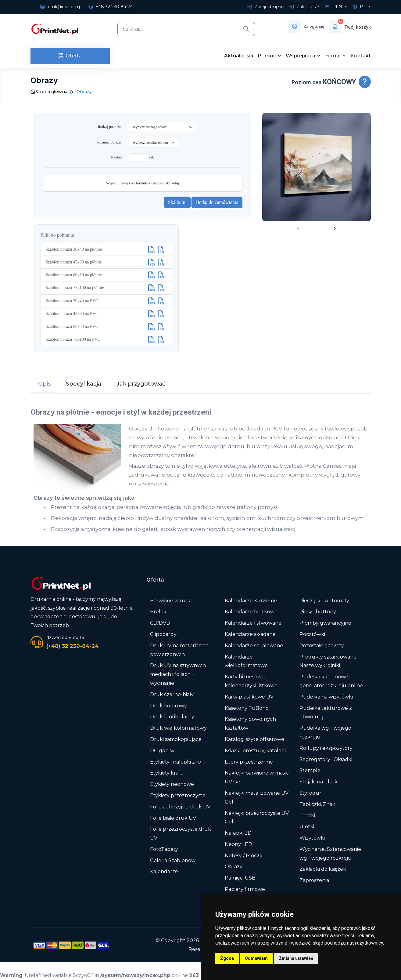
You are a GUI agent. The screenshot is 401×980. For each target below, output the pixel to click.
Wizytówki (312, 838)
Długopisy (162, 751)
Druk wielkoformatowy (178, 728)
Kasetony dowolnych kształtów (250, 724)
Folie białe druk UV (173, 818)
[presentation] (298, 229)
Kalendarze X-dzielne (251, 600)
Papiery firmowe (245, 889)
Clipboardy (163, 634)
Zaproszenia (314, 880)
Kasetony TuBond (247, 708)
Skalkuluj (177, 202)
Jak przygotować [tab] (141, 384)
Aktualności (239, 56)
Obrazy (234, 867)
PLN (334, 7)
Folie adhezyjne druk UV (180, 807)
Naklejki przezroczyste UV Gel (257, 817)
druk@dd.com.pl (61, 7)
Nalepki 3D (238, 833)
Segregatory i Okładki (326, 759)
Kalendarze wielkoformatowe (246, 661)
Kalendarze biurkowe (251, 612)
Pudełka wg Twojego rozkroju (325, 732)
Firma (333, 56)
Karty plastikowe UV (249, 697)
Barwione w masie (172, 600)
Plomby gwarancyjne (325, 623)
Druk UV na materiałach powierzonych (179, 650)
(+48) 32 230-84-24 (72, 646)
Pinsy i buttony (318, 612)
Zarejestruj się (265, 7)
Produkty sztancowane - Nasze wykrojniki (329, 661)
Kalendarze (164, 871)
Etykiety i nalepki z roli (177, 762)
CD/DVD (160, 623)
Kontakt (361, 56)
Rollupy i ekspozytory (326, 748)
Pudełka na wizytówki (326, 697)
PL (360, 7)
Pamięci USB (240, 878)
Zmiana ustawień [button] (296, 958)
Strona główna (49, 92)
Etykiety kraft (166, 773)
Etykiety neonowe (172, 784)
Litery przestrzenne (249, 762)
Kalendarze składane (250, 634)
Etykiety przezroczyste (178, 795)
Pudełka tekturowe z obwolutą (326, 712)
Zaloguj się (304, 7)
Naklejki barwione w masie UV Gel (257, 777)
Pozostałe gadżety (322, 646)
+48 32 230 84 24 (111, 7)
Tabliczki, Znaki (318, 804)
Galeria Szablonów (173, 860)
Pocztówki (312, 634)
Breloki (159, 612)
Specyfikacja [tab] (84, 384)
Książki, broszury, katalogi (255, 751)
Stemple (310, 770)
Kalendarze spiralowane (254, 646)
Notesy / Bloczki (244, 856)
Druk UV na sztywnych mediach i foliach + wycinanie (178, 674)
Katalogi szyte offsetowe (254, 739)
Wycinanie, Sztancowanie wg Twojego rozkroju (330, 854)
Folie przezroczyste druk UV (181, 833)
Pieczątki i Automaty (324, 600)
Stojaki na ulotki (319, 782)
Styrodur (310, 793)
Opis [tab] (44, 384)
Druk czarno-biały (172, 694)
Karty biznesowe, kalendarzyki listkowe (251, 681)
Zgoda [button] (227, 958)
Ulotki (307, 827)
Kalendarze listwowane (253, 623)
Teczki (307, 815)
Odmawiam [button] (256, 958)
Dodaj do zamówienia (217, 202)
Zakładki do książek (323, 869)
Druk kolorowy (168, 705)
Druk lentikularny (172, 717)
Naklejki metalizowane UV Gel (257, 797)
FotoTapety (164, 849)
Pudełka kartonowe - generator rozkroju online (331, 681)
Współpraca (301, 56)
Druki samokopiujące (176, 739)
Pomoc (267, 56)
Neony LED (238, 844)
